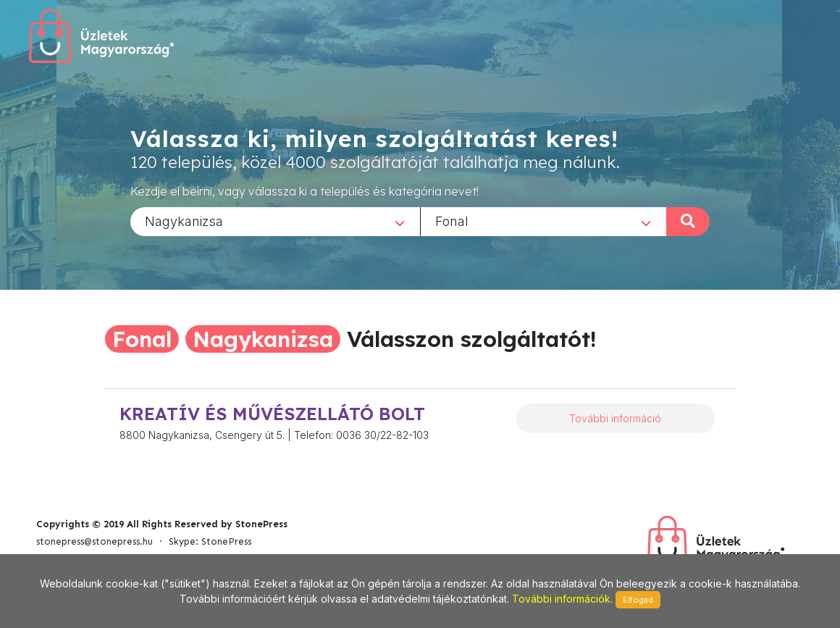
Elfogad (638, 600)
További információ (615, 418)
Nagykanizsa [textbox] (184, 221)
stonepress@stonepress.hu (94, 541)
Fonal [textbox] (452, 221)
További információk (561, 599)
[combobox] (275, 221)
